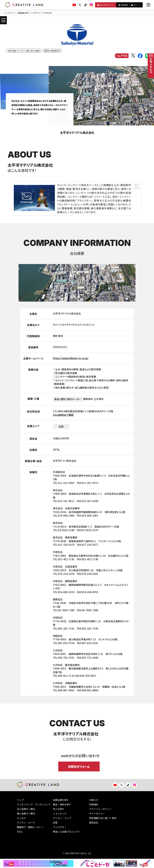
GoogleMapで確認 (63, 415)
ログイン (136, 5)
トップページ (9, 13)
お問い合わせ (151, 66)
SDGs (20, 832)
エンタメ (21, 818)
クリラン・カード (26, 823)
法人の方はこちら (106, 5)
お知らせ (94, 800)
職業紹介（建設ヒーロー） (31, 827)
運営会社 (94, 823)
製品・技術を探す (62, 804)
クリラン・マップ (62, 818)
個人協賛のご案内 (26, 813)
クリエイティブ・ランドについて (34, 804)
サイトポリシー (97, 813)
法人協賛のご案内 (26, 809)
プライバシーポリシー (100, 809)
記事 (55, 823)
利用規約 (94, 804)
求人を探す (59, 809)
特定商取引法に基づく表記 (103, 818)
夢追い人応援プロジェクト (67, 832)
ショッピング (60, 813)
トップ (20, 800)
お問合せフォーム (79, 766)
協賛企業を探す (23, 13)
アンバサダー (60, 827)
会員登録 (123, 5)
